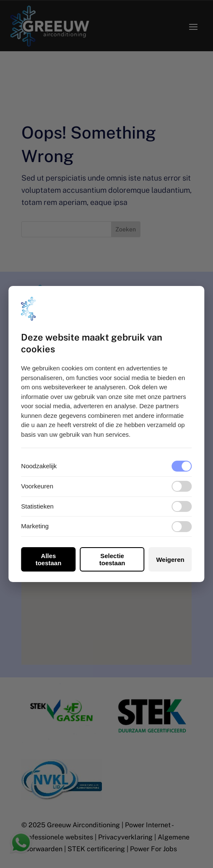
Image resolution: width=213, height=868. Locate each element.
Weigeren (170, 560)
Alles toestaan (49, 559)
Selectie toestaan (112, 559)
